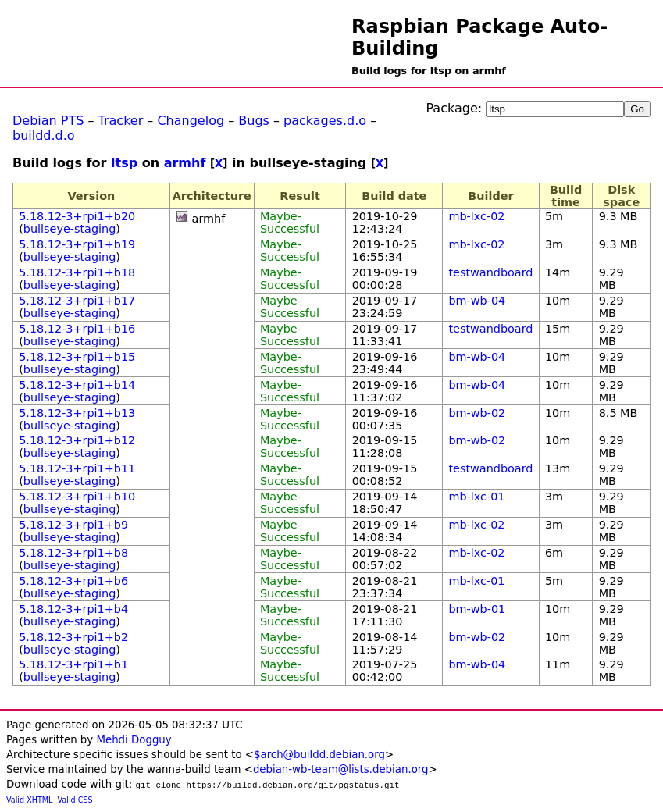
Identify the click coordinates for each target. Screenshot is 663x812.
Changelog (191, 121)
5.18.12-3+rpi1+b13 (77, 413)
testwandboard (490, 272)
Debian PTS (48, 121)
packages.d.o (325, 121)
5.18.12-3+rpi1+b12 (77, 440)
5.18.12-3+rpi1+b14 (77, 385)
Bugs (254, 121)
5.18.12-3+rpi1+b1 (73, 664)
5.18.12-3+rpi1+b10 (77, 497)
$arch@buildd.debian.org (319, 755)
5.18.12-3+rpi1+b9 (73, 525)
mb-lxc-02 (476, 216)
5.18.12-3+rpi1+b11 (77, 468)
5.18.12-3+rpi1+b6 (73, 581)
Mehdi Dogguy (134, 740)
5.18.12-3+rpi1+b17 (77, 301)
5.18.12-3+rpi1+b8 (73, 553)
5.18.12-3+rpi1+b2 (73, 637)
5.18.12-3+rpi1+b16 (77, 329)
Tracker (121, 121)
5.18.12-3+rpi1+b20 (77, 216)
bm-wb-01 (477, 609)
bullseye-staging (70, 229)
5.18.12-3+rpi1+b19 (77, 244)
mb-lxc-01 (476, 497)
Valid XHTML (29, 800)
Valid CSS (75, 800)
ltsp (124, 163)
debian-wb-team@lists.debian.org (341, 769)
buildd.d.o (44, 135)
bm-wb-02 (477, 413)
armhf (185, 163)
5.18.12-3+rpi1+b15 (77, 357)
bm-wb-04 (477, 301)
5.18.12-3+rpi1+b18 (77, 272)
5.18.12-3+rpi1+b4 (73, 609)
